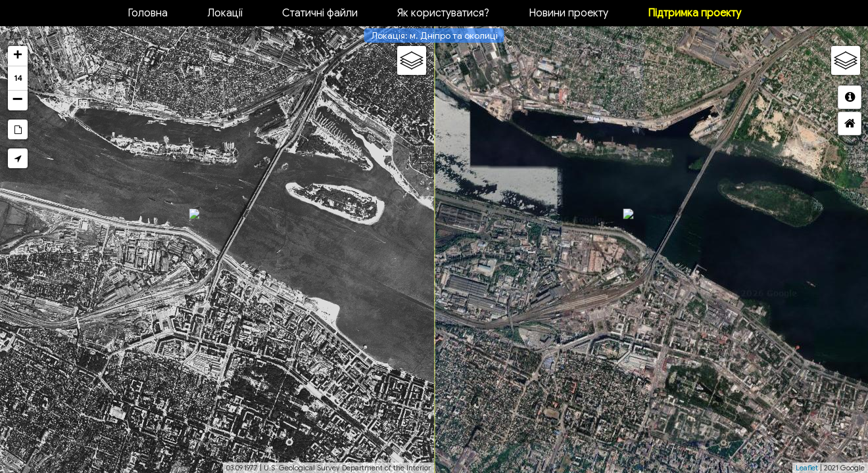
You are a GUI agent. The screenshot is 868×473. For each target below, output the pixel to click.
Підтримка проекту (694, 13)
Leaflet (807, 468)
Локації (225, 13)
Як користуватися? (443, 13)
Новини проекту (568, 13)
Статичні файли (320, 13)
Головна (148, 13)
